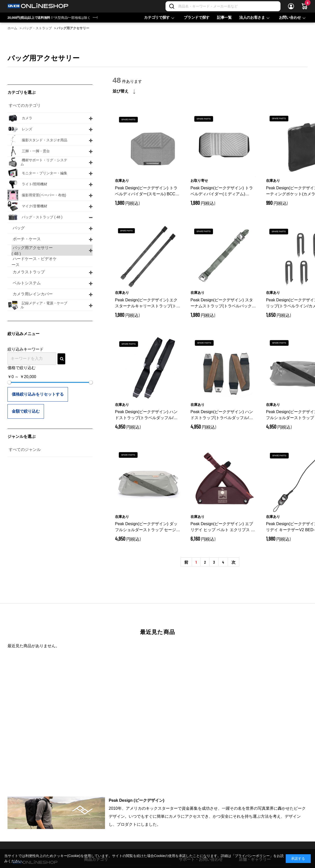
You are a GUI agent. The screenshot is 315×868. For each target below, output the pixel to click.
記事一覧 (224, 17)
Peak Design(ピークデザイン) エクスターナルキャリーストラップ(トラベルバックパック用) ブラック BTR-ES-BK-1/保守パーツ (148, 303)
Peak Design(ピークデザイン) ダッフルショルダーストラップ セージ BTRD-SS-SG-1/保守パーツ (148, 527)
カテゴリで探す (157, 17)
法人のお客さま (252, 17)
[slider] (9, 382)
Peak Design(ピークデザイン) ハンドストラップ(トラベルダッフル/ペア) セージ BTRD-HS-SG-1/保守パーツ (223, 415)
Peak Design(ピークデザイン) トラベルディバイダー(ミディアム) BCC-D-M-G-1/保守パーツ (222, 191)
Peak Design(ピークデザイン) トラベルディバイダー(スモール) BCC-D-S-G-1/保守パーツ (147, 191)
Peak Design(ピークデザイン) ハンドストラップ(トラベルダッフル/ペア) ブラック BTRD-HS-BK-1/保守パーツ (147, 415)
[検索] (172, 6)
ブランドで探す (197, 17)
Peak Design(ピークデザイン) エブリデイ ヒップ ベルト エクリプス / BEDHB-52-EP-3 (222, 527)
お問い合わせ (290, 17)
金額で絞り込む (26, 411)
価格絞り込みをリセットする (38, 394)
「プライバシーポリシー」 (252, 856)
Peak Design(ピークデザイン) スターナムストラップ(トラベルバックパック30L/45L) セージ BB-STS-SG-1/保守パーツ (223, 303)
